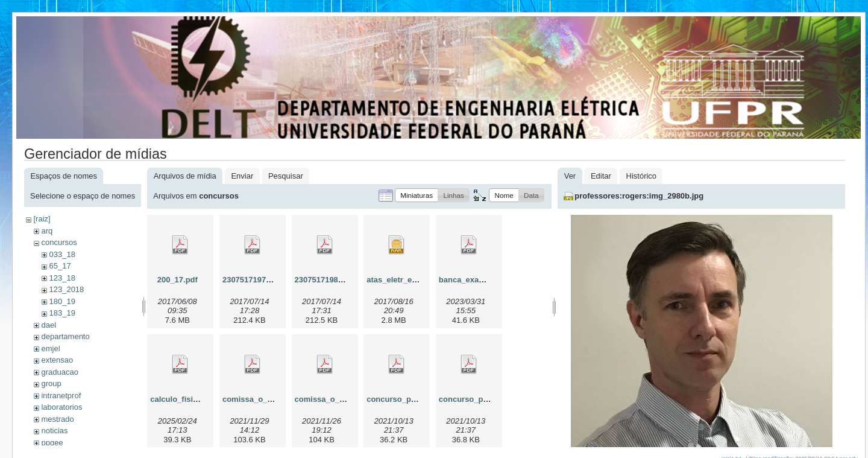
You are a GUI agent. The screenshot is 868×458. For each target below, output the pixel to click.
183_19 (62, 313)
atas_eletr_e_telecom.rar (413, 280)
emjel (50, 348)
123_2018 (66, 289)
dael (49, 325)
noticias (54, 431)
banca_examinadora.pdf (484, 280)
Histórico (642, 176)
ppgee (52, 443)
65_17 (60, 266)
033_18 (62, 254)
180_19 (62, 301)
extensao (57, 360)
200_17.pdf (178, 280)
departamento (65, 336)
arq (47, 231)
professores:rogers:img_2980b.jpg (639, 196)
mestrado (57, 419)
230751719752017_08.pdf (269, 280)
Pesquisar (286, 176)
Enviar (242, 176)
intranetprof (61, 396)
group (51, 383)
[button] (417, 195)
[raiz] (42, 219)
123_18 (62, 278)
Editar (601, 176)
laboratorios (61, 407)
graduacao (59, 372)
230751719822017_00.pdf (341, 280)
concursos (59, 242)
